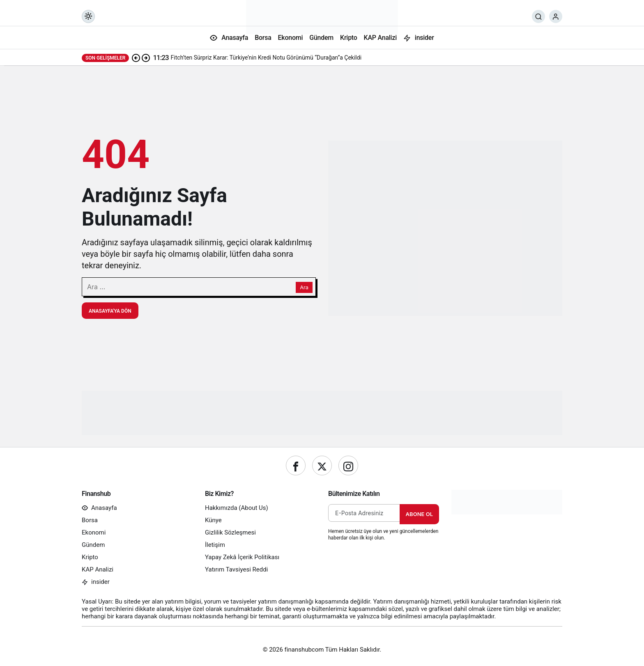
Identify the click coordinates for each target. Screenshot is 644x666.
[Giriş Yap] (556, 16)
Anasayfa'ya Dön (110, 311)
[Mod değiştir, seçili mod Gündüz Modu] (88, 16)
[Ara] (538, 16)
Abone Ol (419, 514)
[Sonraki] (146, 58)
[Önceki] (136, 58)
